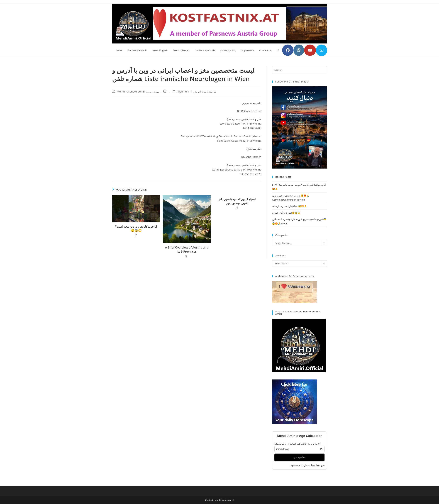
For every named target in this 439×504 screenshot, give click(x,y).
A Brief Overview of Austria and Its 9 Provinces (187, 249)
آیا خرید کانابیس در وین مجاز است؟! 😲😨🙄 (136, 228)
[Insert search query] (299, 70)
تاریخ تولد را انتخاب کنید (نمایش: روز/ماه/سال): (297, 444)
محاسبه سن (299, 457)
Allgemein (183, 92)
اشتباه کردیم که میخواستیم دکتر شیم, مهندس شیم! (237, 201)
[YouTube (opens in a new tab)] (310, 50)
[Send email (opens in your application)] (322, 50)
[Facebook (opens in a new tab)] (288, 50)
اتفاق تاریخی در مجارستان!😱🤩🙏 (289, 206)
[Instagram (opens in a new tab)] (299, 50)
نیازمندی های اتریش (205, 92)
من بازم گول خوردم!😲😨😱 (286, 213)
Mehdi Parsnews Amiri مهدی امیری (138, 92)
